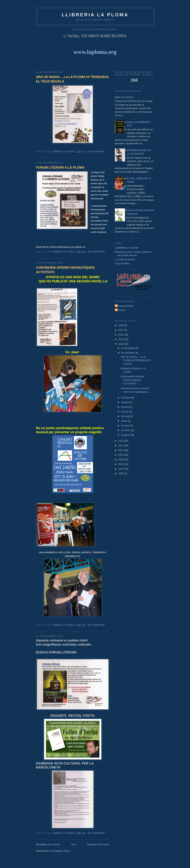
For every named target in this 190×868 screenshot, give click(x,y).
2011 (121, 450)
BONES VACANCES (123, 97)
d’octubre (126, 398)
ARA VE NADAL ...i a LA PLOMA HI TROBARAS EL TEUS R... (136, 360)
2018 (121, 325)
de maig (126, 416)
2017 (121, 330)
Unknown (121, 310)
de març (126, 426)
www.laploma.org (95, 52)
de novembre (128, 353)
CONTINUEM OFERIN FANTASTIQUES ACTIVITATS (65, 270)
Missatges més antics (98, 844)
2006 (121, 473)
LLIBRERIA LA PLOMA (127, 248)
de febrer (126, 430)
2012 (121, 445)
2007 (121, 469)
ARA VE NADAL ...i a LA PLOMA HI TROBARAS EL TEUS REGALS (72, 79)
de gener (126, 435)
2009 (121, 459)
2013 (121, 441)
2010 (121, 455)
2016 (121, 335)
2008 (121, 464)
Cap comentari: (97, 152)
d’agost (125, 402)
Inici (73, 844)
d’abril (124, 421)
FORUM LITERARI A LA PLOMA (60, 168)
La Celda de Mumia (125, 259)
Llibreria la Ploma (125, 306)
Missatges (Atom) (61, 851)
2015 (121, 339)
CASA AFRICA (122, 264)
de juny (125, 412)
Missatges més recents (48, 844)
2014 (121, 344)
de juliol (125, 407)
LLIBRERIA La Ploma (95, 15)
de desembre (128, 348)
